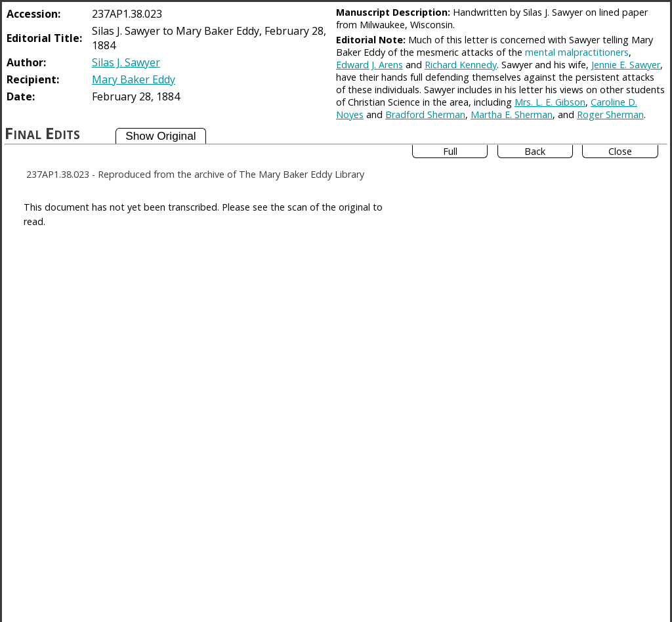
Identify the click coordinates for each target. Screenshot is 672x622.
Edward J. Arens (369, 65)
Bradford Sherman (425, 114)
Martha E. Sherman (512, 114)
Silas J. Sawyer (126, 62)
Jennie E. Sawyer (626, 65)
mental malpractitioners (577, 52)
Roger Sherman (610, 114)
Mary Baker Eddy (134, 79)
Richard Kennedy (461, 65)
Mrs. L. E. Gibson (550, 102)
